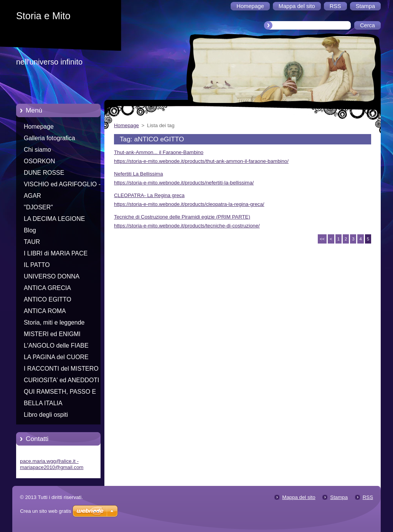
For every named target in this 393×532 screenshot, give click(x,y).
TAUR (32, 242)
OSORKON (39, 161)
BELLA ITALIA (43, 403)
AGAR (32, 196)
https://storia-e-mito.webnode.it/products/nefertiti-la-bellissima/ (184, 183)
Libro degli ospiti (46, 415)
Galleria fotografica (50, 138)
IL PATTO (37, 265)
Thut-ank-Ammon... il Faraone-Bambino (159, 152)
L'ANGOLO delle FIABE (56, 346)
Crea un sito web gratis (45, 511)
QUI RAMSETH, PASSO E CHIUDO (60, 393)
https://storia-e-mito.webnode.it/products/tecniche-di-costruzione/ (187, 226)
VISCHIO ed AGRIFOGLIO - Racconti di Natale (62, 186)
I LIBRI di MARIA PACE (56, 253)
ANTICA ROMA (45, 311)
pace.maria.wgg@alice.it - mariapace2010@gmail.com (52, 464)
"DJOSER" (38, 207)
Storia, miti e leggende (54, 322)
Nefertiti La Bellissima (139, 174)
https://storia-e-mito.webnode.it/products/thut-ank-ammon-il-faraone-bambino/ (201, 161)
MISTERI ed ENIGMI (52, 334)
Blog (30, 230)
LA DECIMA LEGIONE (54, 219)
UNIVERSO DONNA (52, 276)
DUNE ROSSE (44, 173)
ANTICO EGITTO (48, 299)
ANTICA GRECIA (47, 288)
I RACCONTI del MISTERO (61, 369)
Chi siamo (37, 150)
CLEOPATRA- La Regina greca (149, 195)
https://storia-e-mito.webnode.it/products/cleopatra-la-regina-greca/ (189, 204)
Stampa (339, 497)
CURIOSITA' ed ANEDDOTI (62, 380)
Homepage (39, 127)
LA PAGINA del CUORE (56, 357)
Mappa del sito (299, 497)
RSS (368, 497)
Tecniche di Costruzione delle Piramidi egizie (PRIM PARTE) (182, 217)
